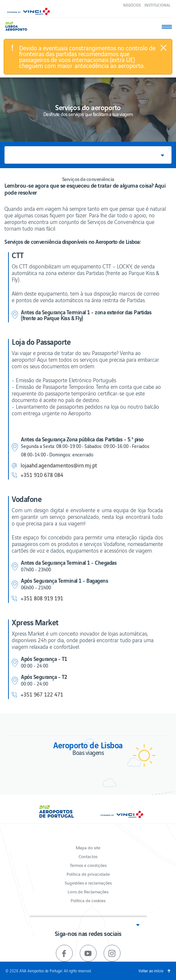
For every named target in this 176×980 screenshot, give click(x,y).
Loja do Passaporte (41, 341)
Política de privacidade (88, 874)
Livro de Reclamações (88, 891)
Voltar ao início (151, 971)
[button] (88, 155)
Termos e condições (88, 865)
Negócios (132, 5)
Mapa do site (88, 847)
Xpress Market (35, 622)
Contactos (88, 856)
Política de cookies (88, 900)
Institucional (157, 5)
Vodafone (27, 499)
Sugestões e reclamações (88, 883)
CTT (18, 255)
